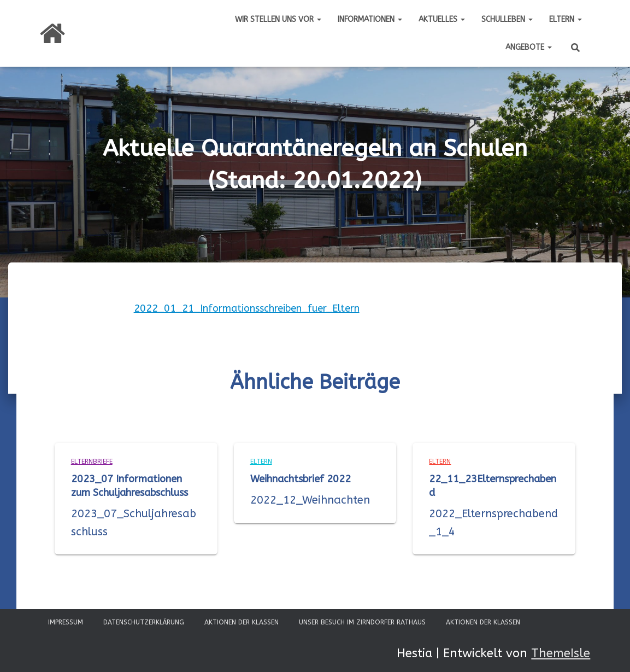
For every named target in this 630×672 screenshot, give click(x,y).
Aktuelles (442, 19)
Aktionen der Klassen (242, 622)
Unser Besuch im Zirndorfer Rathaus (362, 622)
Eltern (566, 19)
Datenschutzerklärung (144, 622)
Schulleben (507, 19)
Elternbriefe (92, 461)
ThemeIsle (561, 653)
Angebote (529, 47)
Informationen (370, 19)
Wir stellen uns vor (278, 19)
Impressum (66, 622)
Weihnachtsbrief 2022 (301, 479)
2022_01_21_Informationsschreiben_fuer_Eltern (247, 308)
